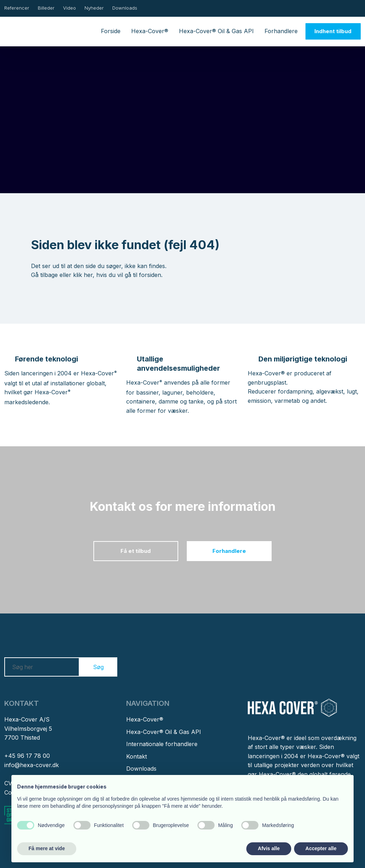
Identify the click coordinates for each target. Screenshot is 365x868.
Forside (111, 31)
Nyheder (94, 8)
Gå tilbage (44, 275)
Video (70, 8)
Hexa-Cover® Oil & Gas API (216, 31)
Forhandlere (281, 31)
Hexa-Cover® (150, 31)
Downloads (125, 8)
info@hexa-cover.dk (32, 765)
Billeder (46, 8)
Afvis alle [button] (269, 848)
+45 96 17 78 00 (27, 756)
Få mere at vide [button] (47, 848)
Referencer (17, 8)
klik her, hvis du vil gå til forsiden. (118, 275)
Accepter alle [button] (321, 848)
